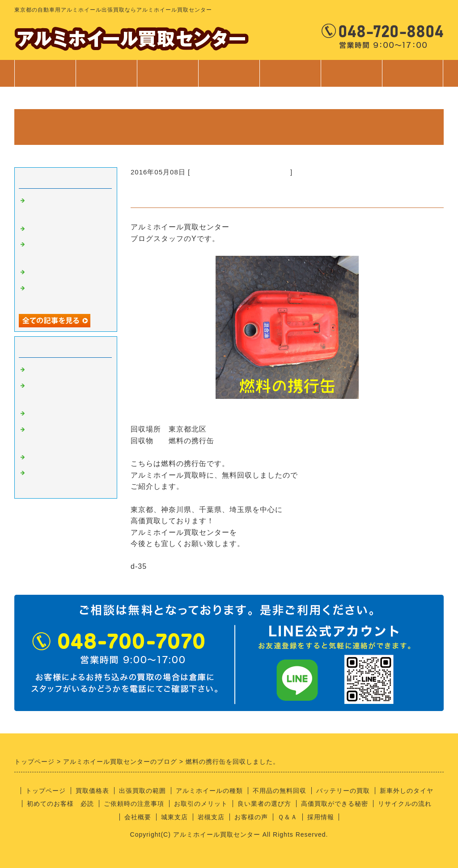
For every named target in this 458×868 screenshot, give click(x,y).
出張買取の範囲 (142, 791)
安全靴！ (42, 229)
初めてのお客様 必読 (60, 804)
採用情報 (321, 817)
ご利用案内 (290, 78)
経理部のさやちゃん (60, 457)
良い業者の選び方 (264, 804)
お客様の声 (251, 817)
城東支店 (174, 817)
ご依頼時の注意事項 (134, 804)
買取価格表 (106, 73)
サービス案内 (229, 78)
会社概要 (138, 817)
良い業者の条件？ (56, 414)
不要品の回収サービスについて (240, 172)
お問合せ (413, 78)
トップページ (45, 73)
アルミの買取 (49, 370)
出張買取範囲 (168, 73)
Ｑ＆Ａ (288, 817)
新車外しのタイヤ (407, 791)
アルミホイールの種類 (209, 791)
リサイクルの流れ (405, 804)
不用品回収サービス (60, 272)
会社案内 (351, 78)
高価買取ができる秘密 (335, 804)
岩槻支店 (211, 817)
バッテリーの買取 (343, 791)
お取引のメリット (201, 804)
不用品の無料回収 (280, 791)
